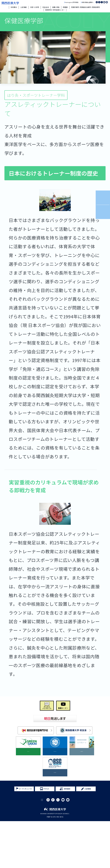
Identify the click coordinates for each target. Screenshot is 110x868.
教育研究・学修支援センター (55, 10)
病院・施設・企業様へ (88, 2)
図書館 (65, 7)
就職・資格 (56, 7)
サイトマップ (59, 847)
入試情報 (23, 7)
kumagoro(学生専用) (72, 2)
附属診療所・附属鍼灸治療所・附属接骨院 (85, 7)
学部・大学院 (35, 7)
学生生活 (46, 7)
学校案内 (14, 7)
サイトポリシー (25, 847)
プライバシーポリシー (42, 847)
